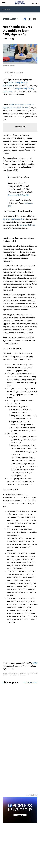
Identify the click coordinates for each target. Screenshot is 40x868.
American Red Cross (28, 225)
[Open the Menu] (4, 3)
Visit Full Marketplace (30, 682)
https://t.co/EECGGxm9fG (18, 195)
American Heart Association (13, 219)
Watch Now (35, 3)
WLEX (35, 663)
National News (10, 19)
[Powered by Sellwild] (34, 795)
